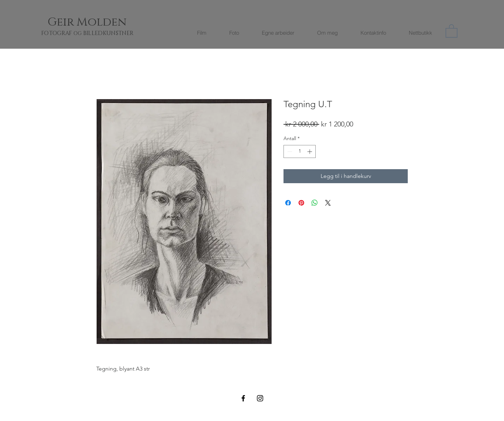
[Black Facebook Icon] (243, 398)
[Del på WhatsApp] (315, 203)
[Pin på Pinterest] (301, 203)
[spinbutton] (300, 151)
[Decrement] (289, 151)
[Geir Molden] (96, 22)
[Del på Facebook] (288, 203)
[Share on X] (328, 203)
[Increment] (310, 151)
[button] (451, 30)
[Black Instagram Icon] (260, 398)
